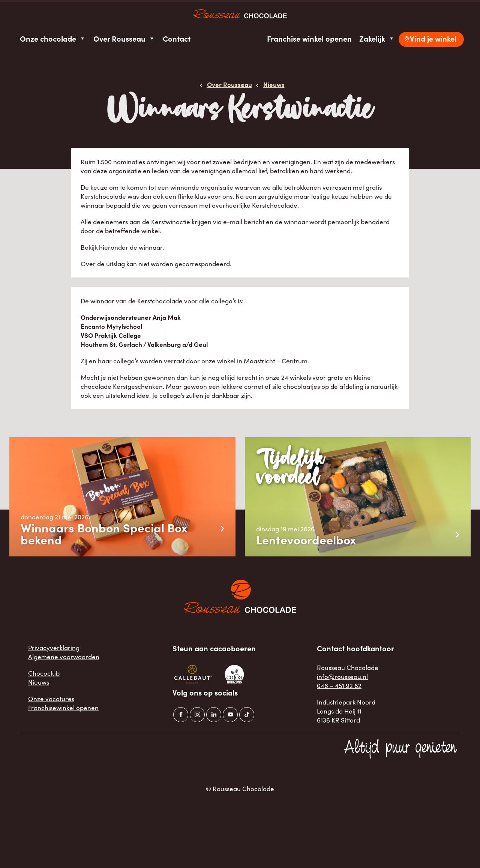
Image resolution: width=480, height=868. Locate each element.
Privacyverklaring (54, 648)
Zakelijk (377, 38)
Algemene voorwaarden (64, 657)
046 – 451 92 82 (339, 685)
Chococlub (44, 673)
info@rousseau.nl (342, 676)
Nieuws (39, 682)
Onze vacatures (51, 699)
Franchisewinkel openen (63, 708)
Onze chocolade (53, 38)
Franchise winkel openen (309, 38)
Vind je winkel (433, 38)
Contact (177, 38)
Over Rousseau (124, 38)
